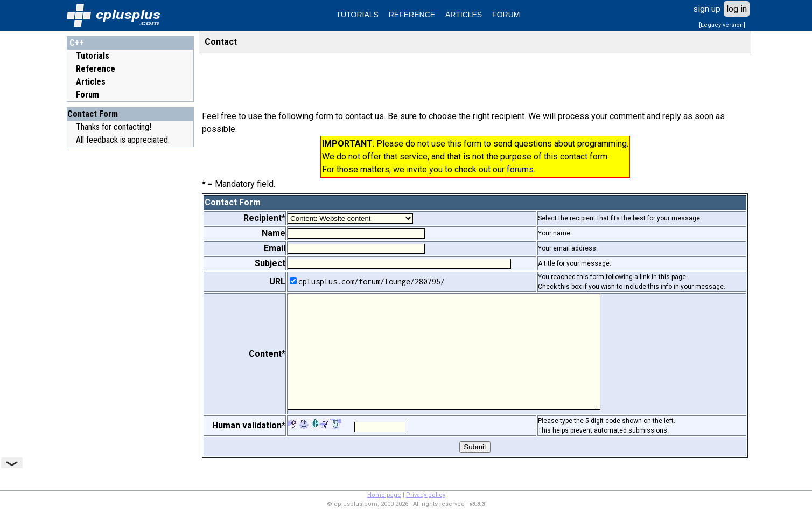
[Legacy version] (722, 25)
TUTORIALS (358, 15)
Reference (96, 69)
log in (737, 9)
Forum (87, 95)
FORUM (506, 15)
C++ (76, 43)
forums (520, 169)
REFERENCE (412, 15)
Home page (384, 495)
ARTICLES (464, 15)
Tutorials (93, 56)
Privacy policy (426, 495)
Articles (91, 82)
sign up (707, 9)
